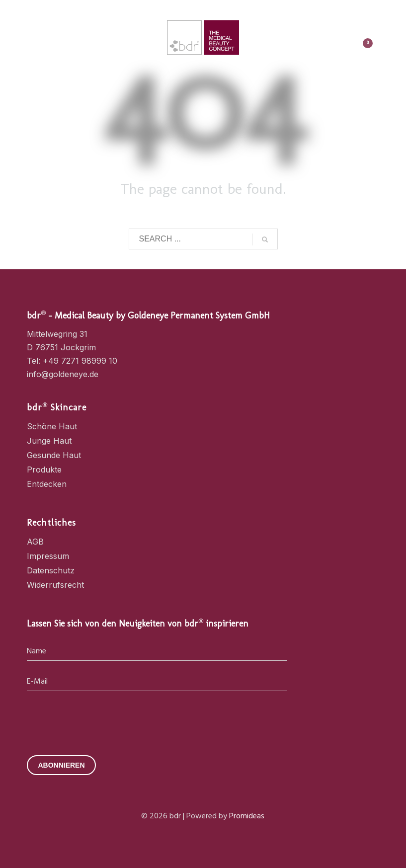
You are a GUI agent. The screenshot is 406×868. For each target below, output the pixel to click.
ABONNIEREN (61, 765)
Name (37, 652)
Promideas (247, 816)
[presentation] (102, 720)
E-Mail (37, 682)
